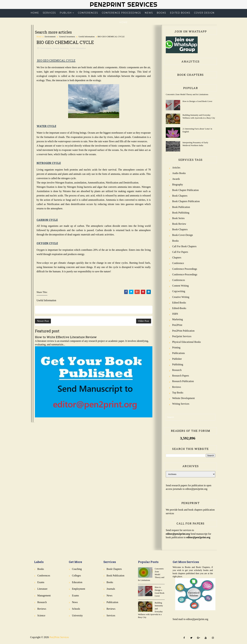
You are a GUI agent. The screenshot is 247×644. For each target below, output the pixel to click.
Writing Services (181, 404)
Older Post (144, 321)
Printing (176, 347)
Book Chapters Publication (186, 201)
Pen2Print (177, 325)
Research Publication (183, 381)
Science (41, 615)
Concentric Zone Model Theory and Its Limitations (187, 94)
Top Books (178, 393)
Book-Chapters (180, 229)
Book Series (178, 218)
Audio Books (179, 173)
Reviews (177, 387)
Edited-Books (179, 308)
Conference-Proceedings (185, 274)
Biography (178, 184)
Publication (112, 602)
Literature (42, 589)
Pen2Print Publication (183, 331)
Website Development (183, 398)
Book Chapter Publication (185, 190)
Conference (178, 263)
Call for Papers (180, 252)
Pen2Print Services (123, 4)
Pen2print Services (182, 336)
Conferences (88, 13)
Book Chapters (180, 196)
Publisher (177, 359)
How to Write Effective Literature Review (66, 337)
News (149, 13)
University (77, 615)
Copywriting (179, 291)
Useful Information (86, 37)
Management (44, 596)
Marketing (178, 319)
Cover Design (204, 13)
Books (161, 13)
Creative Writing (181, 297)
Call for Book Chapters (184, 246)
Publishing (178, 364)
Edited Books (180, 13)
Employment (79, 589)
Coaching (77, 569)
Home (35, 13)
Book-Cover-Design (182, 235)
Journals (111, 589)
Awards (176, 179)
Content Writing (180, 286)
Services (49, 13)
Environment (50, 37)
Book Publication (181, 207)
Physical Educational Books (187, 342)
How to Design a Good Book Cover (197, 101)
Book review (179, 224)
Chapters (177, 258)
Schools (76, 609)
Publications (178, 353)
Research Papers (181, 376)
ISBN (175, 314)
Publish (66, 13)
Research (177, 370)
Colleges (76, 576)
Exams (41, 582)
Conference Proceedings (121, 13)
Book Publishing (181, 213)
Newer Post (43, 321)
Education (77, 582)
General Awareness (67, 37)
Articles (176, 168)
